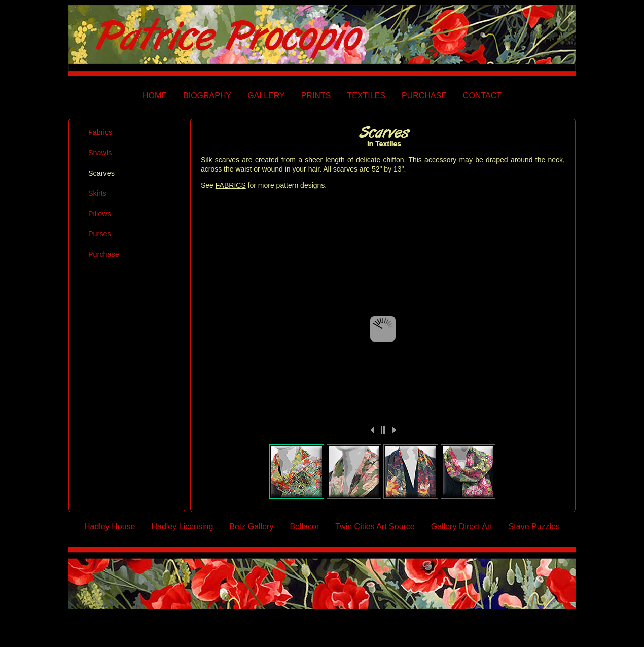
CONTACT (482, 96)
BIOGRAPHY (207, 96)
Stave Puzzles (534, 526)
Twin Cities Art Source (375, 526)
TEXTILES (366, 96)
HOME (155, 96)
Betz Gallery (251, 526)
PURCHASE (424, 96)
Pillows (100, 214)
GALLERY (266, 96)
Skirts (97, 193)
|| (383, 430)
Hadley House (110, 526)
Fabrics (100, 132)
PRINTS (316, 96)
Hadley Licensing (182, 526)
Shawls (100, 153)
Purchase (104, 254)
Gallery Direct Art (462, 526)
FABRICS (231, 185)
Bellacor (304, 526)
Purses (100, 234)
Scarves (101, 173)
